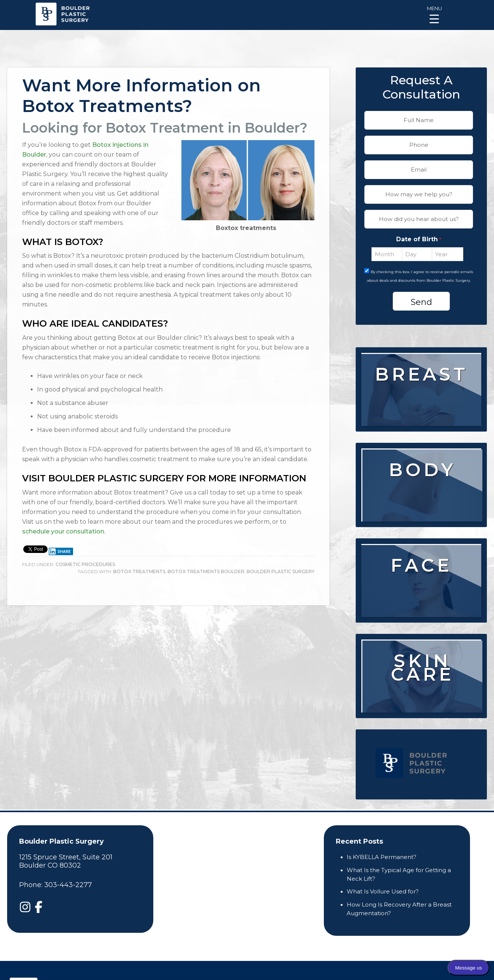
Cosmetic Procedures (85, 564)
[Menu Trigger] (434, 14)
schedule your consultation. (64, 531)
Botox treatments (139, 571)
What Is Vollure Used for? (383, 891)
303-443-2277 (68, 885)
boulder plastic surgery (281, 571)
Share (60, 551)
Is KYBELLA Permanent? (382, 857)
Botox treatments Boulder (206, 571)
